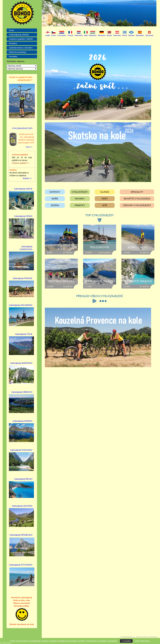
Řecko (125, 35)
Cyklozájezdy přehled (19, 35)
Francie (70, 35)
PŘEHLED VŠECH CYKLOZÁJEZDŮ (99, 296)
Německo (102, 35)
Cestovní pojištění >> (21, 163)
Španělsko (140, 35)
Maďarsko (93, 35)
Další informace (142, 641)
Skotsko (131, 35)
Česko (54, 35)
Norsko (109, 35)
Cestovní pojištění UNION (21, 39)
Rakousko (117, 35)
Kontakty (13, 56)
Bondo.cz (131, 637)
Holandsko (79, 35)
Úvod (11, 30)
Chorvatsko (62, 35)
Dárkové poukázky (17, 52)
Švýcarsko (149, 35)
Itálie (86, 35)
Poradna (13, 43)
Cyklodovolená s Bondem (21, 48)
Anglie (48, 35)
